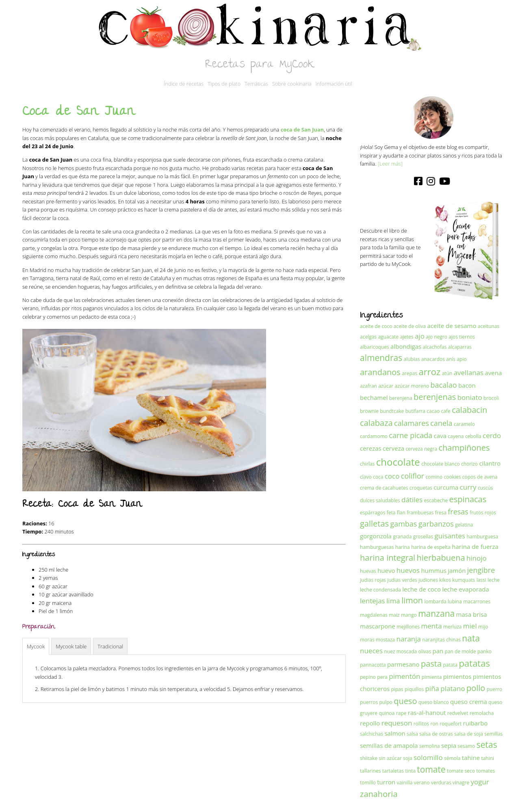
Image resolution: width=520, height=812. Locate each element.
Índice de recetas (184, 84)
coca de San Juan (302, 130)
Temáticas (256, 84)
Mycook (36, 646)
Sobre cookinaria (292, 84)
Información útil (334, 84)
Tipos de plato (224, 84)
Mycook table (71, 646)
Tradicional (110, 646)
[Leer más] (390, 164)
